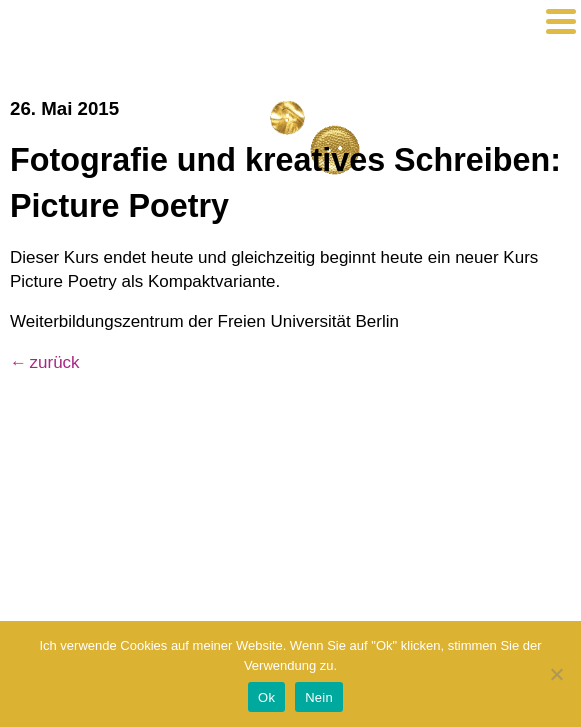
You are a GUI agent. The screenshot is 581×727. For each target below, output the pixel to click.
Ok (266, 697)
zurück (55, 362)
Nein (319, 697)
